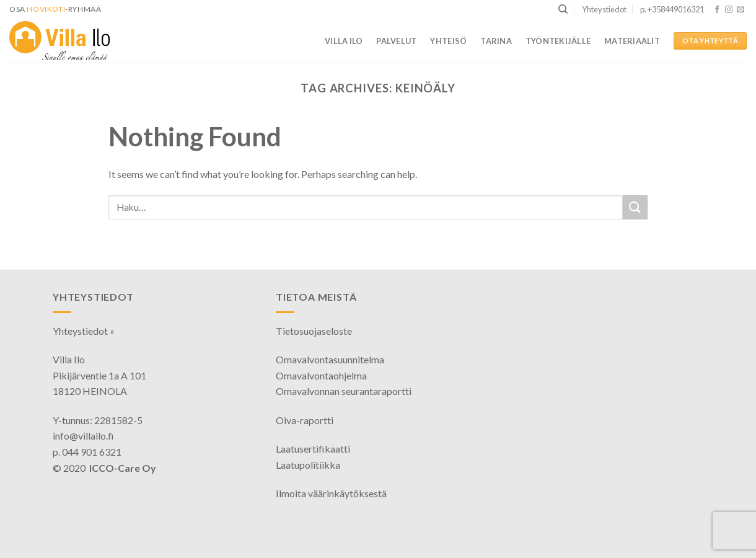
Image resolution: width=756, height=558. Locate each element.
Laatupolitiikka (308, 465)
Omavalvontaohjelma (321, 375)
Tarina (496, 41)
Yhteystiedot (604, 9)
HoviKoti (46, 9)
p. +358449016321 (672, 9)
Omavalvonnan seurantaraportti (344, 391)
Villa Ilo (344, 41)
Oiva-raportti (305, 420)
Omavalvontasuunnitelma (330, 359)
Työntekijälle (558, 41)
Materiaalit (632, 41)
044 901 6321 (92, 452)
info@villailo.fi (83, 436)
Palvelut (396, 41)
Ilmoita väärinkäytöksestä (331, 493)
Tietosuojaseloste (314, 331)
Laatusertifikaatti (313, 449)
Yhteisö (448, 41)
